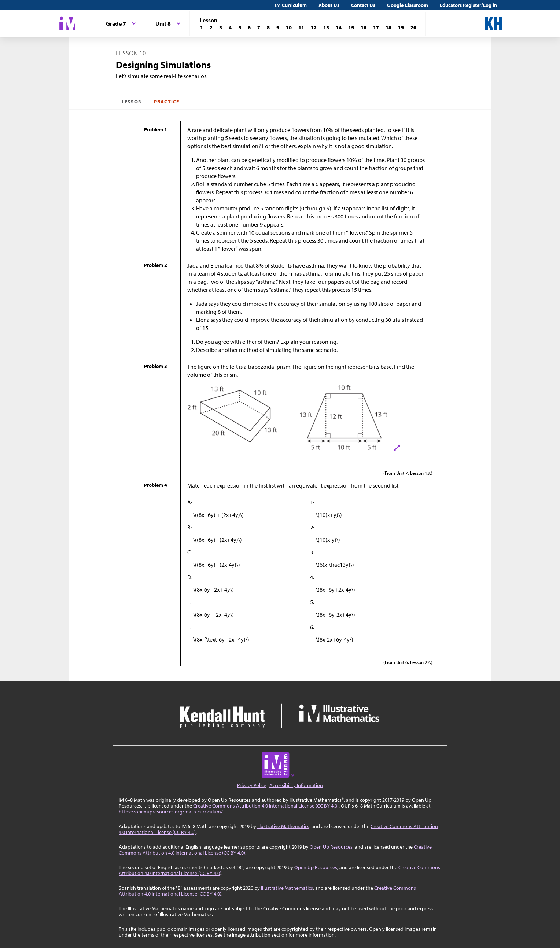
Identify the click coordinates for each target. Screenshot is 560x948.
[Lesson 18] (388, 27)
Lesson (132, 102)
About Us (329, 5)
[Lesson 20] (413, 27)
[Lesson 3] (221, 27)
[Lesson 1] (202, 27)
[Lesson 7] (259, 27)
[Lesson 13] (326, 27)
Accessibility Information (296, 785)
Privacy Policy (252, 785)
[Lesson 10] (289, 27)
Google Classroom (408, 5)
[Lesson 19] (401, 27)
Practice (166, 102)
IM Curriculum (291, 5)
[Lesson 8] (268, 27)
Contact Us (363, 5)
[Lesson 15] (351, 27)
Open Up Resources (331, 847)
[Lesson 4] (230, 27)
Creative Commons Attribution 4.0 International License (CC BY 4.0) (266, 806)
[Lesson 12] (314, 27)
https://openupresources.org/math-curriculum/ (171, 812)
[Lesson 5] (240, 27)
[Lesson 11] (301, 27)
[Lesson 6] (249, 27)
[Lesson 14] (339, 27)
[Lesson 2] (211, 27)
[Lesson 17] (376, 27)
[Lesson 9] (278, 27)
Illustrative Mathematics (283, 826)
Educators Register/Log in (468, 5)
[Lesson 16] (364, 27)
